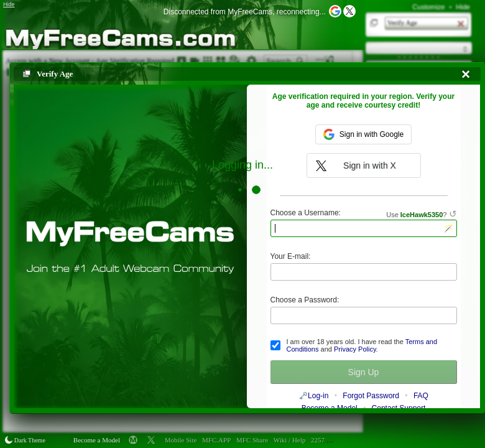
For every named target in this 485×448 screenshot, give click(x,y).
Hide (463, 7)
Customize (428, 7)
